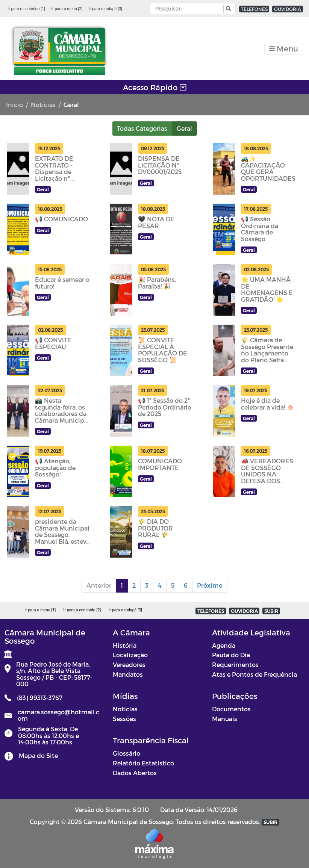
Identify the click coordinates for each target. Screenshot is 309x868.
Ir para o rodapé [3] (105, 9)
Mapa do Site (38, 755)
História (125, 645)
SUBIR (271, 611)
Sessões (124, 719)
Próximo (210, 585)
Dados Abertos (135, 773)
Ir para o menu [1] (40, 610)
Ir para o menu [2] (67, 9)
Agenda (224, 645)
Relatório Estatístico (143, 763)
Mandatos (128, 674)
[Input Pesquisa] (189, 9)
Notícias (43, 105)
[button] (228, 9)
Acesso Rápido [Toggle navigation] (155, 87)
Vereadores (129, 665)
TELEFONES (254, 9)
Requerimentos (235, 665)
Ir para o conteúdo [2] (82, 610)
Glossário (126, 753)
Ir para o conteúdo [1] (26, 9)
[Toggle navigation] (284, 49)
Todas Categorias (142, 128)
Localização (130, 655)
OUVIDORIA (288, 9)
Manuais (225, 719)
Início (14, 105)
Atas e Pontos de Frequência (254, 674)
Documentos (231, 709)
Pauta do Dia (231, 655)
